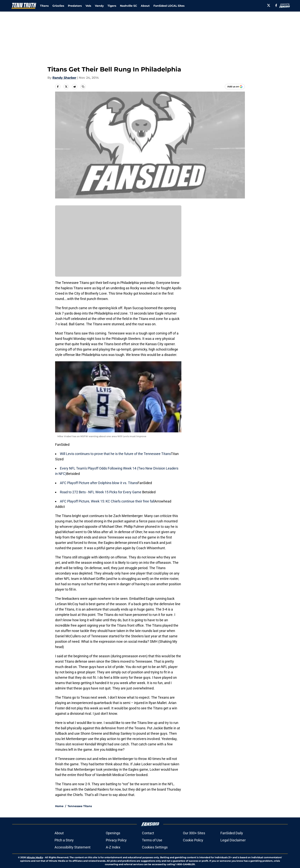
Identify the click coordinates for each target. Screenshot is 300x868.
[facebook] (276, 5)
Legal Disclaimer (233, 840)
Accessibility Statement (73, 847)
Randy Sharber (64, 78)
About (145, 6)
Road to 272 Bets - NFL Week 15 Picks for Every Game (101, 492)
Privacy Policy (116, 840)
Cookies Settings (155, 847)
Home (59, 806)
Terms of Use (152, 840)
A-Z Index (113, 847)
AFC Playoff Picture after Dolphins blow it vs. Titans (99, 483)
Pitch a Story (64, 840)
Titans (44, 6)
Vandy (99, 6)
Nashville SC (128, 6)
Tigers (112, 6)
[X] (269, 5)
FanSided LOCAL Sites (169, 6)
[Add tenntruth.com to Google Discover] (235, 87)
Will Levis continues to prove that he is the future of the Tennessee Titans (115, 454)
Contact (148, 833)
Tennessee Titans (80, 806)
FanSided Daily (232, 833)
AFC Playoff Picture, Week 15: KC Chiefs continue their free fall (107, 501)
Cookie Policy (193, 840)
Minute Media (35, 857)
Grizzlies (58, 6)
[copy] (83, 87)
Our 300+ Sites (194, 833)
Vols (88, 6)
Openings (113, 833)
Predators (75, 6)
